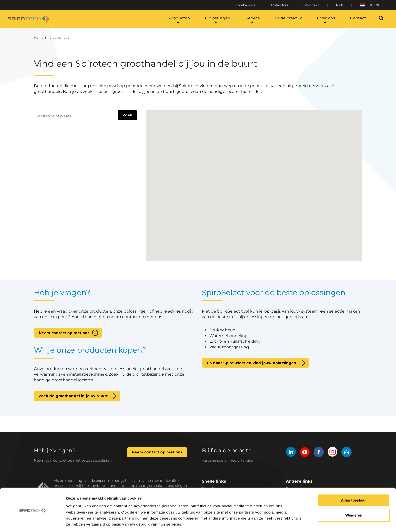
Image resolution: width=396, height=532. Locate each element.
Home (39, 38)
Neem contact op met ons (64, 333)
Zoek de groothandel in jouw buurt (73, 396)
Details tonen (78, 522)
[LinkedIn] (291, 453)
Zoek (128, 115)
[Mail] (346, 453)
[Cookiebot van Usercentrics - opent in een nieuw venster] (33, 522)
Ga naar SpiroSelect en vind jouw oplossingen (252, 363)
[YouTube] (305, 453)
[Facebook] (319, 453)
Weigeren (354, 499)
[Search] (381, 19)
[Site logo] (29, 19)
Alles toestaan (354, 484)
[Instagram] (333, 453)
